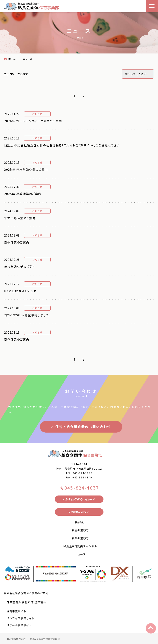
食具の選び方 (80, 538)
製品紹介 (80, 522)
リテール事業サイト (19, 625)
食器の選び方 (80, 530)
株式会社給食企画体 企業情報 (26, 602)
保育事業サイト (16, 611)
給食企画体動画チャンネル (80, 546)
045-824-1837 (82, 473)
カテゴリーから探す (16, 74)
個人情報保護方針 (16, 639)
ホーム (12, 59)
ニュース (80, 554)
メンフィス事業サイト (21, 618)
